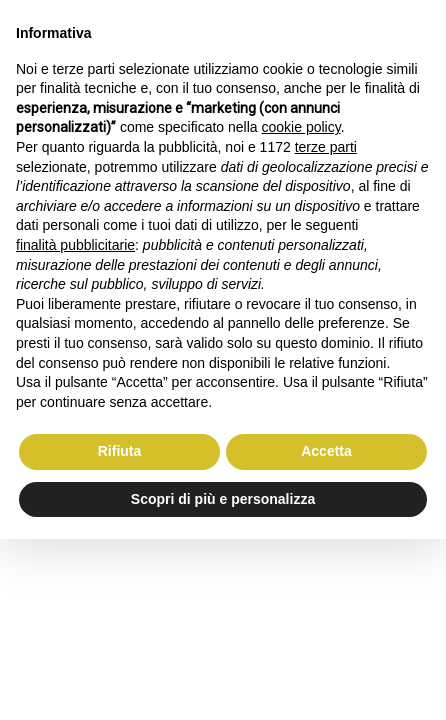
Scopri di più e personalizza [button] (223, 499)
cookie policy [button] (301, 127)
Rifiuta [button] (120, 451)
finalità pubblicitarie (75, 245)
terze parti (326, 147)
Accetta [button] (326, 451)
